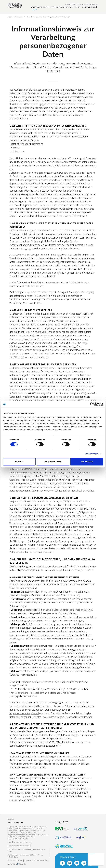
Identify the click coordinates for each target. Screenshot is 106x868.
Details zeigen (92, 454)
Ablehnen (19, 462)
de (35, 10)
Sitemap (28, 842)
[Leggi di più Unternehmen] (18, 842)
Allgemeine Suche (90, 7)
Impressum (28, 860)
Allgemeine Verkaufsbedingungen (19, 846)
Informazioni (20, 17)
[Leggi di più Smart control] (82, 5)
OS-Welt (74, 5)
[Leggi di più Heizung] (46, 7)
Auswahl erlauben (53, 462)
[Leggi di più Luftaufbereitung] (57, 7)
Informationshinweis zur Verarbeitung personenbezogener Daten (51, 17)
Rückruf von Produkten (15, 860)
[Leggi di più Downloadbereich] (93, 5)
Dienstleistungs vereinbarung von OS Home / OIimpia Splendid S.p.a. (25, 856)
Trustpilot (11, 819)
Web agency (12, 864)
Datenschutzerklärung (42, 860)
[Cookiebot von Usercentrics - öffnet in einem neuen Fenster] (92, 404)
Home (10, 17)
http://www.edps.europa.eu (51, 717)
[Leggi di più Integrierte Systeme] (73, 7)
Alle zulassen (87, 462)
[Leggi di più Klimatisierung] (37, 7)
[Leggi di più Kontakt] (68, 5)
